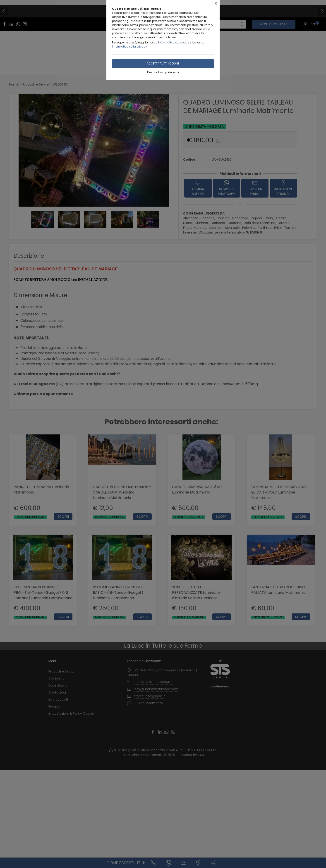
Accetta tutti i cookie (163, 63)
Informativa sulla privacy (129, 46)
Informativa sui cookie (174, 42)
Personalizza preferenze (163, 72)
